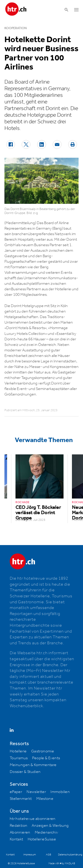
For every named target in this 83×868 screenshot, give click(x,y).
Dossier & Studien (25, 772)
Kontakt (16, 839)
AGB (48, 855)
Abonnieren (20, 832)
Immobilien (60, 792)
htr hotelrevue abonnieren (33, 819)
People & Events (46, 758)
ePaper (16, 792)
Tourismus (19, 758)
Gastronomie (43, 751)
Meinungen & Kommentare (33, 765)
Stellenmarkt (21, 799)
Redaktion (19, 826)
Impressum (30, 855)
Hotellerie (18, 751)
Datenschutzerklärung (70, 855)
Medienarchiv (46, 832)
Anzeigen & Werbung (50, 826)
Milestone (45, 799)
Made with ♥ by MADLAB (62, 863)
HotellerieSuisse (42, 839)
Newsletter (36, 792)
